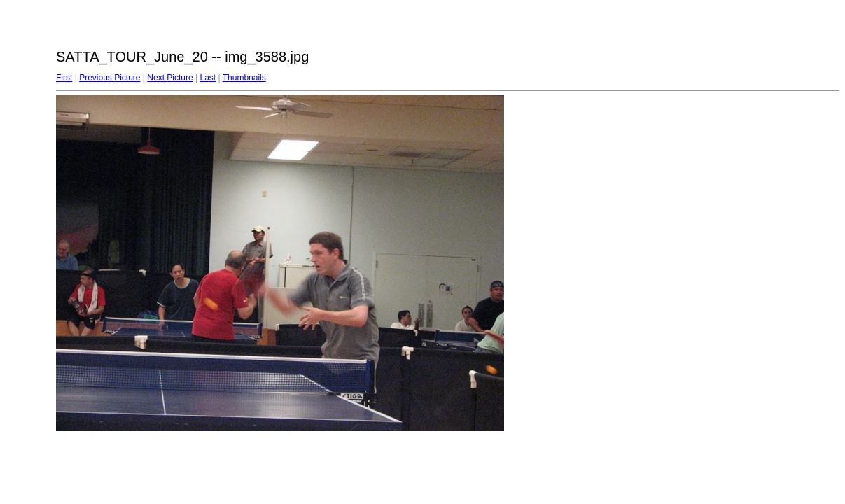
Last (208, 78)
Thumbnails (244, 78)
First (64, 78)
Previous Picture (110, 78)
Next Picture (170, 78)
